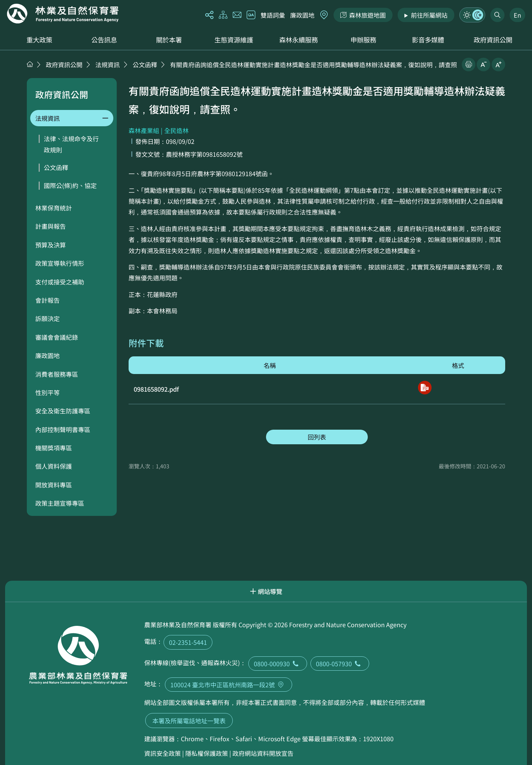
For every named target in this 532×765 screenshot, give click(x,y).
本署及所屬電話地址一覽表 (189, 721)
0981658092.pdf (156, 389)
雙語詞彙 (273, 15)
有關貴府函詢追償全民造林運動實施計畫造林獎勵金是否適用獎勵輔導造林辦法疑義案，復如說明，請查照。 (317, 64)
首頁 (30, 64)
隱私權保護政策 (207, 753)
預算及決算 (51, 245)
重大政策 (39, 40)
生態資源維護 (234, 40)
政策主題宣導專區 (60, 503)
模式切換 (472, 15)
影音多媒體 (428, 40)
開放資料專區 (54, 485)
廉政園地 (302, 15)
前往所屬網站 (429, 15)
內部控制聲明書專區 (63, 429)
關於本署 (169, 40)
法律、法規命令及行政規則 (71, 144)
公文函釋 (145, 64)
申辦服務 (363, 40)
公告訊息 (104, 40)
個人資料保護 (54, 466)
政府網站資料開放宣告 (263, 753)
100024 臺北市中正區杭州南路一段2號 (229, 685)
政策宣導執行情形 (60, 263)
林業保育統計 (54, 208)
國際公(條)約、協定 (70, 185)
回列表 (317, 437)
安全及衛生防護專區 (63, 411)
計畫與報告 (51, 226)
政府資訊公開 (493, 40)
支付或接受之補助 (60, 282)
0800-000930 (278, 664)
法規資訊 (108, 64)
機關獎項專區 (54, 448)
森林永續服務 (299, 40)
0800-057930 (340, 664)
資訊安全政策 (163, 753)
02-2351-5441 (188, 642)
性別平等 (47, 392)
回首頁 (63, 14)
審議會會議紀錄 (57, 337)
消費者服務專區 (57, 374)
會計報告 (47, 300)
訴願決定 (47, 318)
